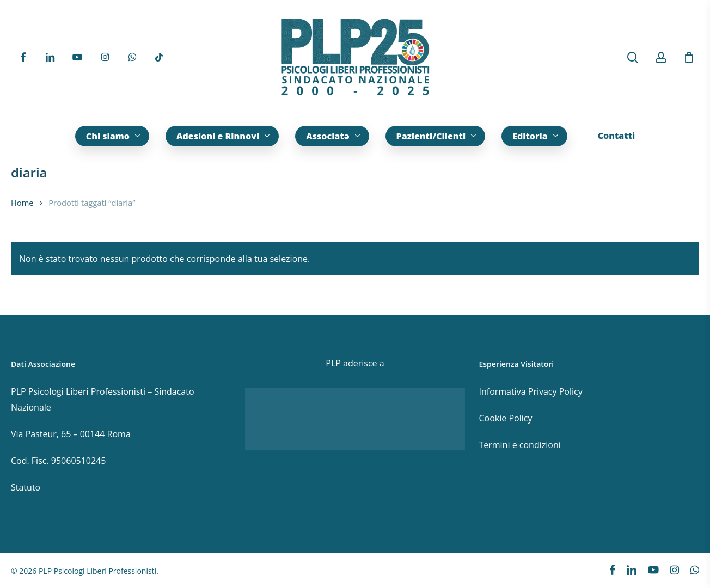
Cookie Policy (505, 418)
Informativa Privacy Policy (530, 391)
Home (22, 203)
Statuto (26, 487)
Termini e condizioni (519, 445)
